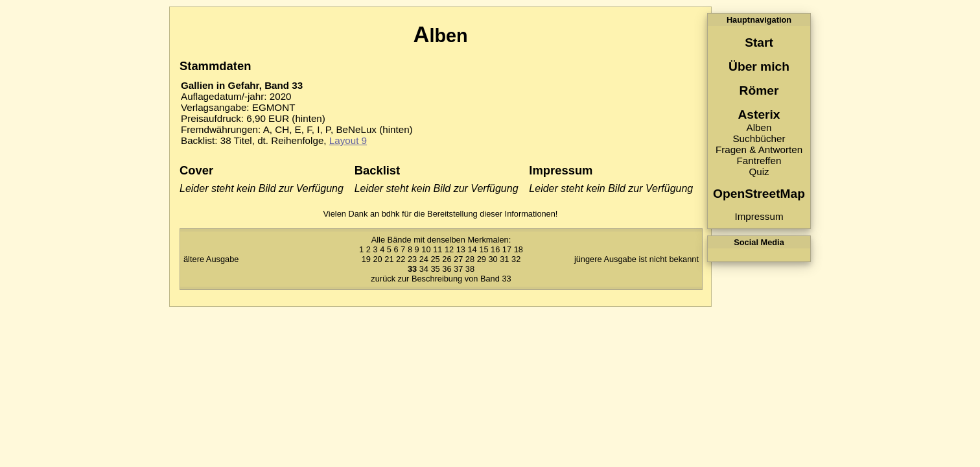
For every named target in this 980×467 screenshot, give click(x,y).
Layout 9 (348, 140)
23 (412, 259)
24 (424, 259)
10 (426, 249)
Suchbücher (759, 138)
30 (493, 259)
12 (449, 249)
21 (389, 259)
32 (516, 259)
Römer (759, 90)
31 (504, 259)
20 (377, 259)
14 (472, 249)
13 (461, 249)
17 (507, 249)
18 (519, 249)
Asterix (759, 114)
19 (366, 259)
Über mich (759, 66)
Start (759, 42)
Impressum (759, 216)
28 (470, 259)
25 (435, 259)
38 (470, 269)
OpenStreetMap (759, 194)
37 (458, 269)
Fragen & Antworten (759, 150)
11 (437, 249)
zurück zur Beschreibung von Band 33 (441, 279)
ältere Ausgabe (211, 259)
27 (458, 259)
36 (447, 269)
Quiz (759, 172)
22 (401, 259)
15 (484, 249)
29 (482, 259)
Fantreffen (759, 161)
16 (495, 249)
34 (424, 269)
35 (435, 269)
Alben (759, 127)
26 (447, 259)
